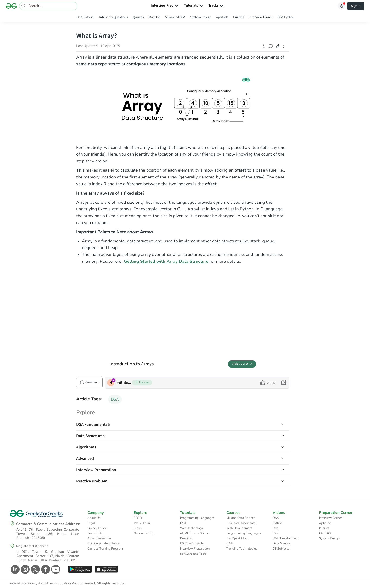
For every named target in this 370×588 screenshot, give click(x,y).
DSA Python (286, 17)
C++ (275, 533)
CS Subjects (281, 549)
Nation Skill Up (144, 533)
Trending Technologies (242, 549)
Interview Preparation (195, 549)
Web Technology (192, 528)
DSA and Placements (241, 523)
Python (277, 523)
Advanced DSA (175, 17)
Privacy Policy (97, 528)
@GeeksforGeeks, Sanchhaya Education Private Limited (52, 584)
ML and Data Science (241, 518)
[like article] (268, 383)
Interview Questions (114, 17)
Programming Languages (197, 518)
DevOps (186, 538)
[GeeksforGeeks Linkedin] (15, 569)
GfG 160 (325, 533)
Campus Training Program (105, 549)
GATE (230, 543)
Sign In (356, 6)
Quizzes (138, 17)
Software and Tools (193, 554)
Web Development (239, 528)
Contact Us (95, 533)
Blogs (138, 528)
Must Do (154, 17)
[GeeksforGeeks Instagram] (25, 569)
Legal (91, 523)
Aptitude (222, 17)
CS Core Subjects (192, 543)
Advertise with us (99, 538)
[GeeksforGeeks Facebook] (45, 569)
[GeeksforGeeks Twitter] (35, 569)
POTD (138, 518)
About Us (94, 518)
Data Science (281, 543)
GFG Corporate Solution (104, 543)
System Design (201, 17)
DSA (115, 399)
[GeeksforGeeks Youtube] (55, 569)
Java (275, 528)
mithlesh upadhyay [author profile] (124, 383)
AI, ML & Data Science (195, 533)
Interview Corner (261, 17)
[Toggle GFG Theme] (341, 6)
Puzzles (239, 17)
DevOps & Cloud (238, 538)
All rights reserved (111, 584)
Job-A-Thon (142, 523)
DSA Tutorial (86, 17)
